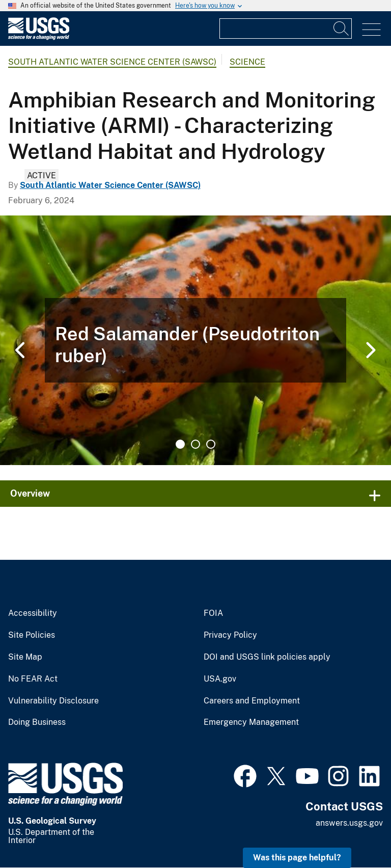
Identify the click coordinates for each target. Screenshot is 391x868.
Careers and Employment (252, 701)
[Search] (342, 29)
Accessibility (33, 613)
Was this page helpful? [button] (297, 858)
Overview (30, 493)
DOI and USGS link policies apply (267, 657)
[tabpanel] (195, 340)
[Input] (286, 29)
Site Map (25, 657)
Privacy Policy (230, 635)
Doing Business (37, 722)
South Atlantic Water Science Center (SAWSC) (112, 62)
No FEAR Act (33, 679)
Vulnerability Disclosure (53, 701)
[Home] (39, 37)
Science (247, 62)
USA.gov (220, 679)
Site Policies (32, 635)
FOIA (213, 613)
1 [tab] (180, 444)
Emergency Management (251, 722)
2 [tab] (195, 444)
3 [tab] (211, 444)
